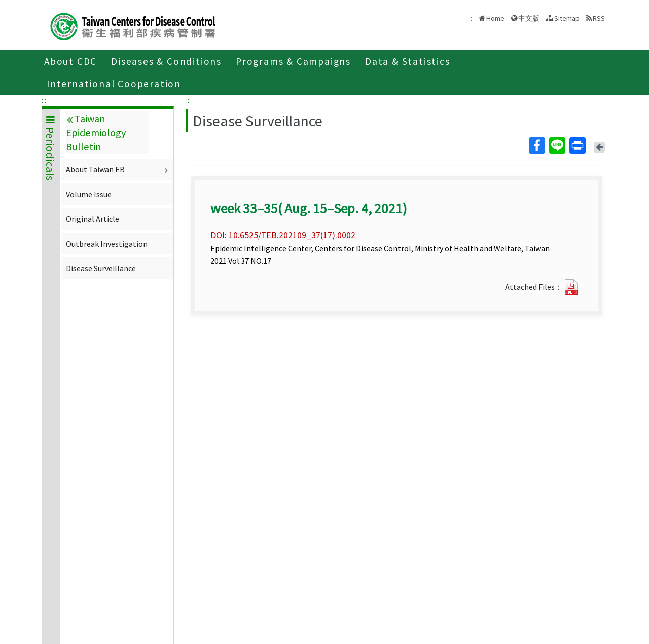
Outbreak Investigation (107, 244)
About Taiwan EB (118, 169)
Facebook (536, 145)
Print (577, 145)
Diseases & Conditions (166, 61)
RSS (599, 18)
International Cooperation (114, 84)
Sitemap (567, 18)
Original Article (93, 219)
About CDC (70, 61)
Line (557, 145)
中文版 (529, 18)
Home (495, 18)
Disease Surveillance (101, 268)
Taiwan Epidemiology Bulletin (96, 133)
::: (44, 100)
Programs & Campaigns (293, 61)
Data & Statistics (408, 61)
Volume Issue (89, 194)
